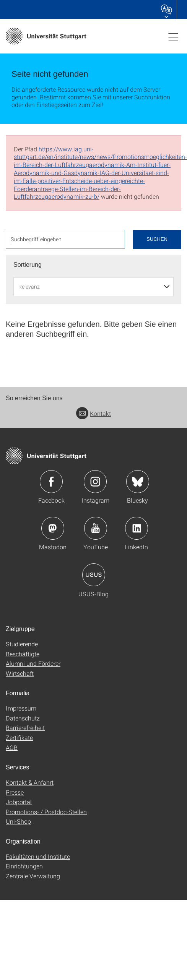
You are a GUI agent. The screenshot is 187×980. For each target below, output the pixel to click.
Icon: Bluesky (138, 482)
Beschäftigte (23, 654)
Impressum (21, 708)
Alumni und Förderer (33, 663)
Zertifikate (19, 737)
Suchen (157, 239)
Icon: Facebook (51, 482)
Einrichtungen (24, 866)
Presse (15, 792)
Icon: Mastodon (53, 528)
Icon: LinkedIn (137, 528)
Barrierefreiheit (25, 728)
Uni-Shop (18, 821)
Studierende (22, 644)
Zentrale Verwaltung (33, 876)
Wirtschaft (20, 673)
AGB (12, 747)
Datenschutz (23, 718)
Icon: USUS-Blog (94, 575)
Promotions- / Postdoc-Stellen (46, 812)
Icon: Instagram (95, 482)
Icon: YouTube (96, 528)
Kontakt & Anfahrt (30, 782)
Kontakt (93, 413)
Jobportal (19, 802)
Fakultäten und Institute (38, 856)
